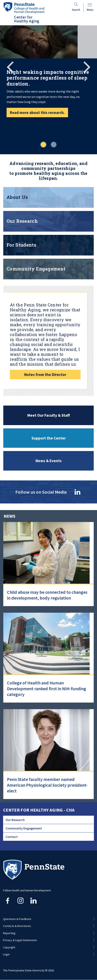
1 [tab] (43, 145)
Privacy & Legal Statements (20, 940)
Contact (12, 837)
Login (6, 954)
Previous (10, 66)
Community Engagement (24, 828)
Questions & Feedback (17, 919)
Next (87, 66)
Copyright (9, 947)
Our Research (15, 820)
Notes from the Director (45, 375)
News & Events (49, 461)
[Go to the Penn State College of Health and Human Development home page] (24, 8)
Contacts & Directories (17, 926)
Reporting (9, 933)
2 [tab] (54, 145)
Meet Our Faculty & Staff (49, 415)
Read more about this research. (37, 112)
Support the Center (49, 438)
